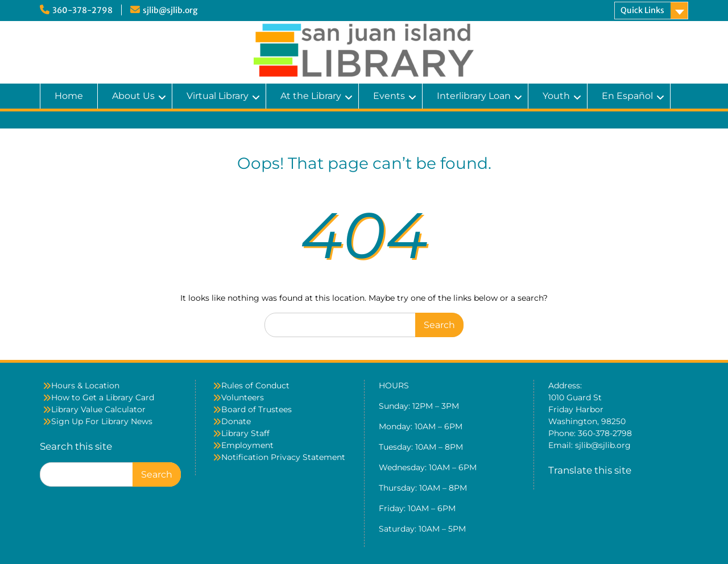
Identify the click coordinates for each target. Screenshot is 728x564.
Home (69, 96)
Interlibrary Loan (474, 96)
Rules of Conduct (255, 385)
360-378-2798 (82, 10)
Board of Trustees (257, 409)
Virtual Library (218, 96)
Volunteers (243, 397)
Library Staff (245, 433)
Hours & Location (85, 385)
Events (389, 96)
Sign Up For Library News (102, 421)
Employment (247, 445)
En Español (627, 96)
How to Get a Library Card (103, 397)
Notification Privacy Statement (283, 457)
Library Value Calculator (98, 409)
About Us (133, 96)
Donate (236, 421)
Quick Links (642, 10)
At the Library (311, 96)
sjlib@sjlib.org (170, 10)
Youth (556, 96)
